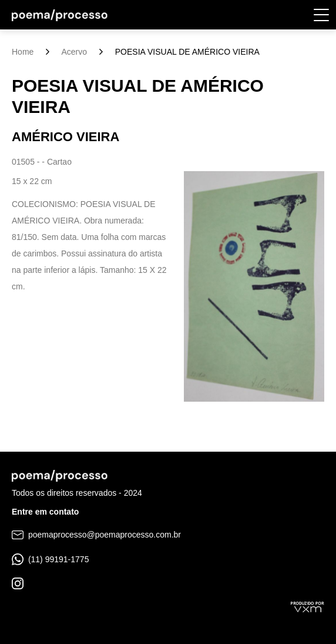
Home (23, 52)
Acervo (74, 52)
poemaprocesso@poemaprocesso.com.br (96, 535)
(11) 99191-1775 (50, 559)
